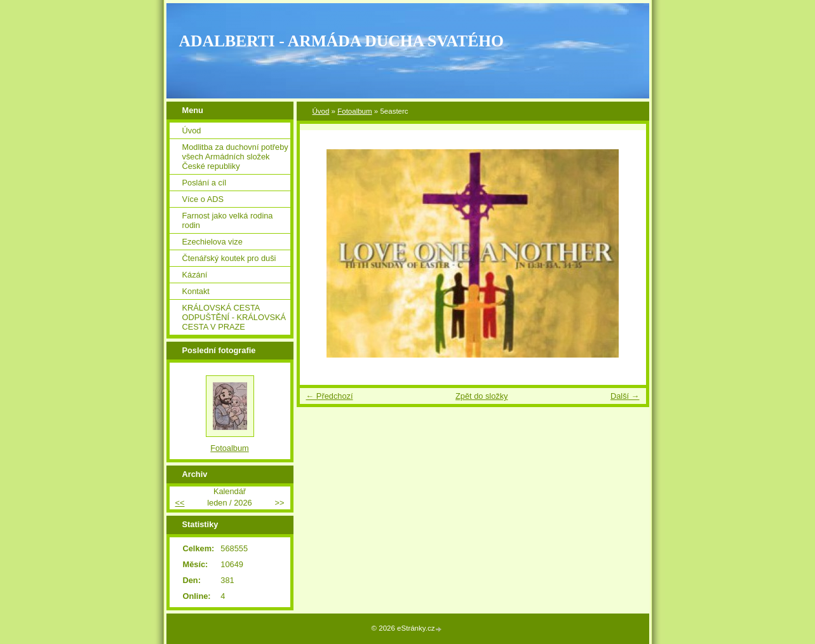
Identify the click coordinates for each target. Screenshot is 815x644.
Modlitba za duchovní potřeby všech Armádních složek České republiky (235, 157)
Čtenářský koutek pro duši (229, 258)
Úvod (321, 111)
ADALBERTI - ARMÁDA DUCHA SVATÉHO (342, 41)
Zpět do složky (482, 396)
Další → (625, 396)
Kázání (195, 275)
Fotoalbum (354, 111)
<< (180, 503)
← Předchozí (330, 396)
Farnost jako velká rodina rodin (228, 220)
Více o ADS (203, 199)
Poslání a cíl (205, 183)
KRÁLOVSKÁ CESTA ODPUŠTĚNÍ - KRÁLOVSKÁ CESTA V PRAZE (234, 317)
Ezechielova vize (212, 242)
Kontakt (196, 291)
